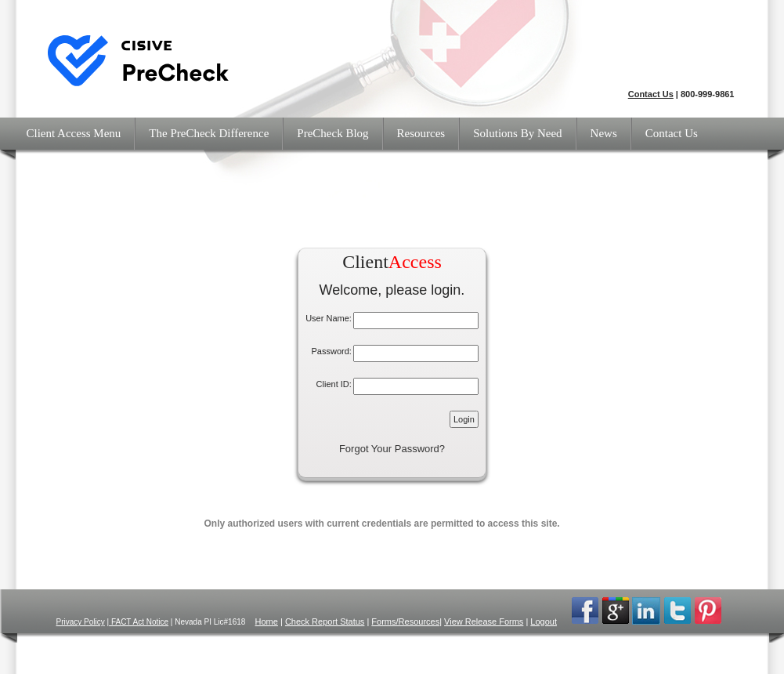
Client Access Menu (74, 133)
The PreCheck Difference (209, 133)
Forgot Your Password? (392, 449)
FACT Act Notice (139, 622)
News (604, 133)
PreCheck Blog (332, 133)
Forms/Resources (405, 621)
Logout (544, 621)
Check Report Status (325, 621)
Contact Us (651, 94)
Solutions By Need (517, 133)
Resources (421, 133)
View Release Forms (484, 621)
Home (267, 621)
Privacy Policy (81, 622)
